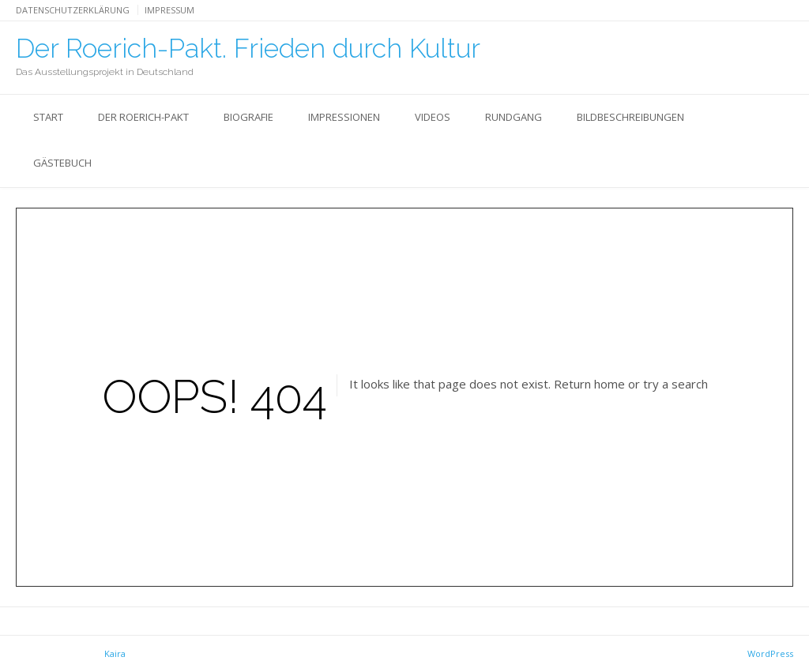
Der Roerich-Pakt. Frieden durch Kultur (248, 48)
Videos (433, 117)
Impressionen (344, 117)
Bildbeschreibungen (630, 117)
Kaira (115, 653)
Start (48, 117)
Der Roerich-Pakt (143, 117)
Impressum (169, 10)
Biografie (248, 117)
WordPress (770, 653)
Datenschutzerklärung (73, 10)
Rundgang (514, 117)
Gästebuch (62, 163)
